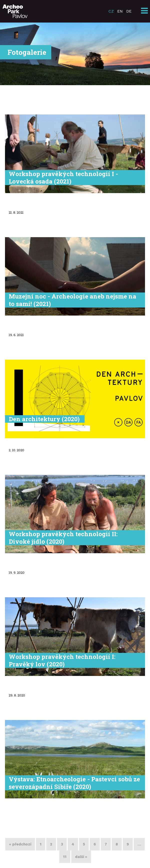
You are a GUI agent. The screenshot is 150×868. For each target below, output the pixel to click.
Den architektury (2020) (44, 419)
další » (81, 857)
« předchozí (20, 844)
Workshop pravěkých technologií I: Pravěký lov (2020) (62, 660)
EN (120, 11)
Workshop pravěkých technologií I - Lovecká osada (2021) (63, 178)
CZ (111, 11)
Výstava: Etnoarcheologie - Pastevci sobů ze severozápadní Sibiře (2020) (74, 783)
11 (65, 857)
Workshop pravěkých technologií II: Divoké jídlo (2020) (63, 538)
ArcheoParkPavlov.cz (15, 11)
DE (129, 11)
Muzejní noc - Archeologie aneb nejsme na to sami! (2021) (72, 300)
